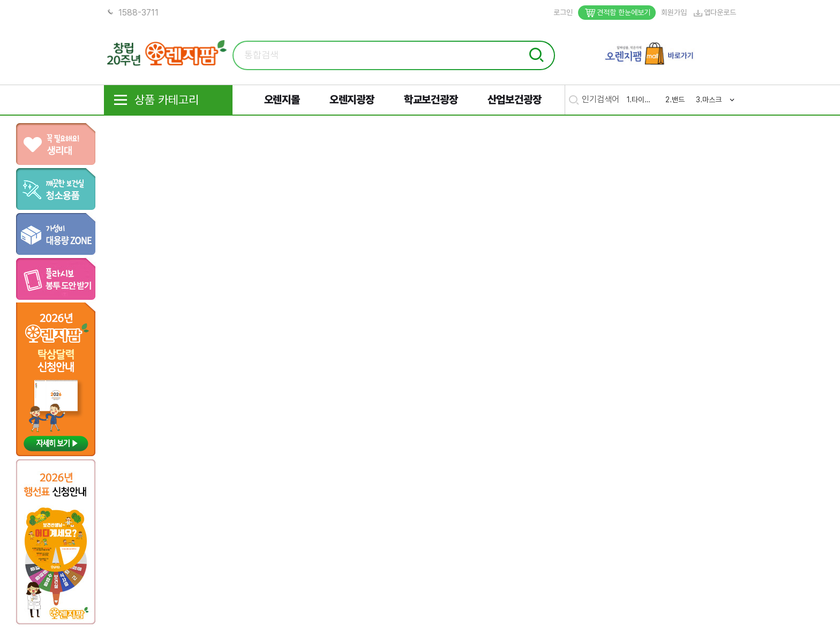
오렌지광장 (352, 100)
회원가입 (674, 12)
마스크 (712, 100)
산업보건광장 (515, 100)
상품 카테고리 (155, 100)
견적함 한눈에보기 (617, 13)
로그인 (563, 12)
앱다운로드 (714, 12)
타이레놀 (643, 100)
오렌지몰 (282, 100)
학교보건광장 (431, 100)
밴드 (678, 100)
